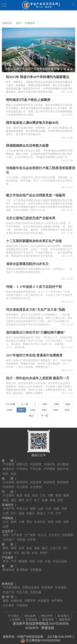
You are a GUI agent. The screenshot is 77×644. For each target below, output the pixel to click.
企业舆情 (36, 483)
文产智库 (30, 531)
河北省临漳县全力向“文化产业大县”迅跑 (36, 307)
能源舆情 (49, 478)
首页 (18, 23)
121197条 (10, 404)
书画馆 (21, 535)
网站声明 (47, 614)
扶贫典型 (61, 583)
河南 (64, 504)
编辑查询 (65, 617)
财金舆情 (36, 478)
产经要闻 (9, 460)
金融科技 (16, 596)
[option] (38, 50)
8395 (67, 410)
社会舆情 (9, 478)
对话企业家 (60, 557)
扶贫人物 (22, 588)
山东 (41, 504)
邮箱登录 (48, 617)
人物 (21, 517)
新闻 (14, 517)
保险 (37, 544)
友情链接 (31, 617)
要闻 (6, 531)
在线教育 (44, 596)
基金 (29, 544)
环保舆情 (9, 483)
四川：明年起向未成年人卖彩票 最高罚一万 (38, 376)
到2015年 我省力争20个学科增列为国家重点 (38, 77)
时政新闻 (36, 460)
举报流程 (48, 626)
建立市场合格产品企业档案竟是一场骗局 (36, 193)
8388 (56, 404)
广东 (51, 509)
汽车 (16, 549)
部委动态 (22, 460)
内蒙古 (31, 509)
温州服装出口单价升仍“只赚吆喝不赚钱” (36, 330)
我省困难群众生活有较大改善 (27, 146)
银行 (45, 544)
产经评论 (22, 465)
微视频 (23, 557)
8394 (56, 410)
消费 (51, 491)
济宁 (58, 509)
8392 (33, 410)
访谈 (40, 557)
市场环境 (49, 460)
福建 (21, 509)
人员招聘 (15, 617)
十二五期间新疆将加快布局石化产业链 (34, 239)
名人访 (42, 531)
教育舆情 (22, 478)
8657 (32, 416)
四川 (14, 509)
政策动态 (9, 465)
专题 (48, 557)
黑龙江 (41, 509)
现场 (32, 557)
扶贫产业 (9, 588)
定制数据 (36, 565)
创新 (66, 517)
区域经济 (30, 23)
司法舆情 (22, 483)
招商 (33, 504)
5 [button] (71, 69)
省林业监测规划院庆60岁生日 (27, 262)
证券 (21, 544)
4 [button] (68, 69)
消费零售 (30, 596)
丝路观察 (68, 531)
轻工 (29, 496)
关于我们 (14, 614)
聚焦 (6, 544)
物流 (6, 496)
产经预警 (49, 465)
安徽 (56, 504)
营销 (51, 517)
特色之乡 (22, 504)
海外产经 (63, 465)
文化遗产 (9, 535)
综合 (60, 496)
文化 (43, 491)
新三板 (26, 549)
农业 (35, 491)
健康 (66, 491)
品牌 (6, 522)
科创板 (7, 549)
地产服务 (57, 596)
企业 (6, 517)
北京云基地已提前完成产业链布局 (31, 216)
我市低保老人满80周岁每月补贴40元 (32, 123)
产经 (14, 557)
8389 (68, 404)
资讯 (6, 557)
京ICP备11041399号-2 (61, 634)
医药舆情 (63, 478)
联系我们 (63, 614)
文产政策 (16, 531)
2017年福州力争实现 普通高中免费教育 (34, 353)
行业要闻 (9, 491)
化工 (37, 496)
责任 (29, 517)
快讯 (6, 469)
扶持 (58, 517)
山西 (6, 509)
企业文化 (40, 517)
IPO (66, 544)
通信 (14, 496)
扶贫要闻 (47, 583)
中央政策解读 (11, 583)
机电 (53, 496)
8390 (10, 410)
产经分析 (36, 465)
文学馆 (31, 535)
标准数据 (22, 565)
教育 (27, 491)
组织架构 (30, 614)
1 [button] (58, 69)
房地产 (44, 549)
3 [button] (65, 69)
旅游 (19, 491)
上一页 (24, 404)
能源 (58, 491)
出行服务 (9, 601)
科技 (35, 549)
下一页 (44, 416)
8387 (45, 404)
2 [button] (62, 69)
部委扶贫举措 (31, 583)
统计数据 (63, 460)
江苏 (48, 504)
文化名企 (54, 531)
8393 (44, 410)
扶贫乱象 (36, 588)
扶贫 (14, 469)
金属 (45, 496)
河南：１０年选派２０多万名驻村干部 (34, 285)
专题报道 (22, 601)
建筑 (21, 496)
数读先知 (9, 565)
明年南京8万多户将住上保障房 (28, 100)
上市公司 (55, 544)
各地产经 (9, 504)
